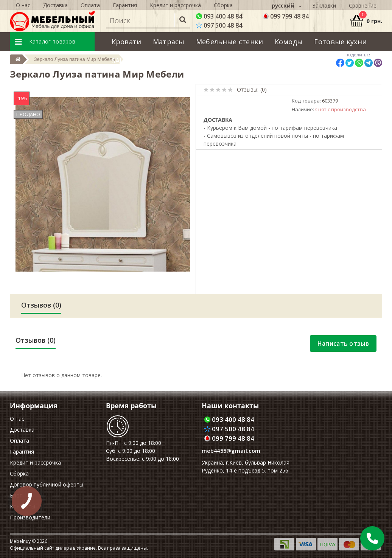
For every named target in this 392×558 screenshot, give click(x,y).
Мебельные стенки (230, 42)
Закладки (324, 5)
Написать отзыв (343, 344)
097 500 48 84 (219, 25)
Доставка (22, 430)
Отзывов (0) (41, 305)
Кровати (127, 42)
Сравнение (363, 5)
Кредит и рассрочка (35, 462)
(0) (264, 89)
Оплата (19, 441)
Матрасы (169, 42)
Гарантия (22, 452)
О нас (17, 419)
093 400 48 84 (219, 16)
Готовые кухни (340, 42)
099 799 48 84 (286, 16)
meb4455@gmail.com (231, 451)
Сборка (19, 473)
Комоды (289, 42)
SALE (120, 61)
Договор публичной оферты (47, 484)
